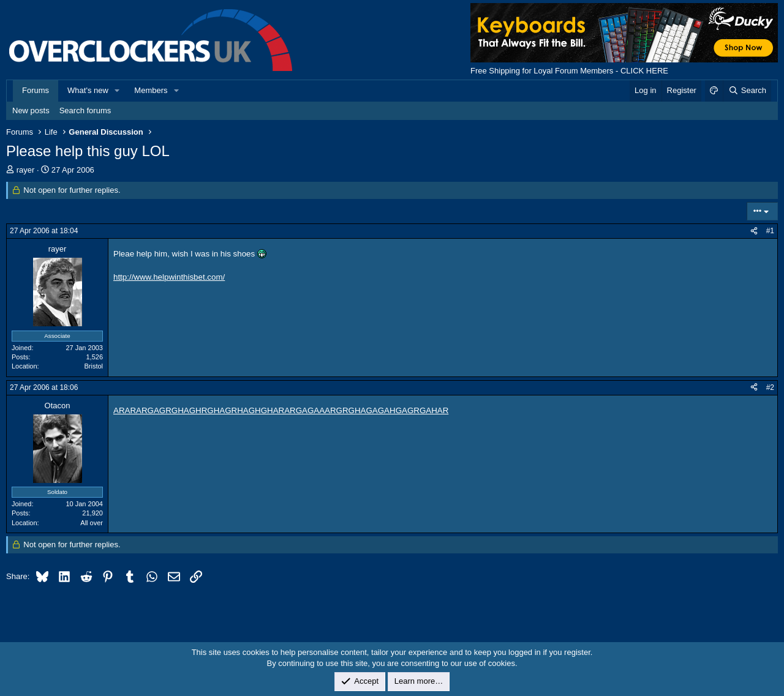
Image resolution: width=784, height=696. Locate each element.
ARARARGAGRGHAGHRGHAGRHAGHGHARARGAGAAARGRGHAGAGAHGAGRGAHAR (281, 410)
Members (151, 90)
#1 (770, 231)
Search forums (85, 110)
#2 (770, 387)
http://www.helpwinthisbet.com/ (169, 277)
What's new (88, 90)
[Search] (747, 91)
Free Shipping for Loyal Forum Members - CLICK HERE (569, 71)
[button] (118, 91)
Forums (36, 90)
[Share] (754, 231)
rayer (26, 170)
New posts (31, 110)
